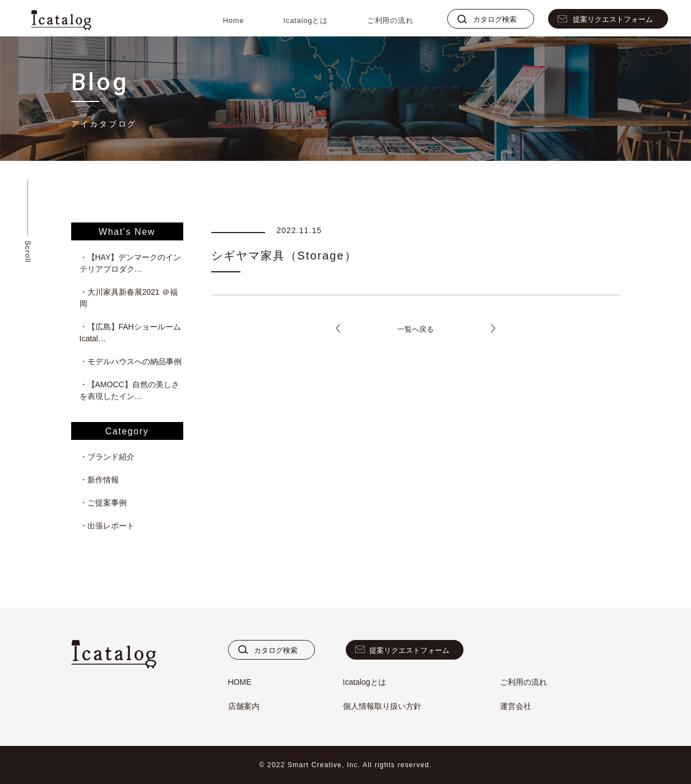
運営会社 (516, 706)
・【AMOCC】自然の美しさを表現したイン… (129, 390)
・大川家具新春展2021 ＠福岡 (129, 298)
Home (234, 20)
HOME (240, 682)
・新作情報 (99, 480)
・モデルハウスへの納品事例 (131, 361)
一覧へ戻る (416, 329)
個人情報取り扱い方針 (382, 706)
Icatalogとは (305, 20)
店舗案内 (244, 706)
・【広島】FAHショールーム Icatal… (131, 333)
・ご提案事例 (103, 503)
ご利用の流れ (390, 20)
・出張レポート (107, 526)
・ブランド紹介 (107, 457)
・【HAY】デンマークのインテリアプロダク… (131, 263)
